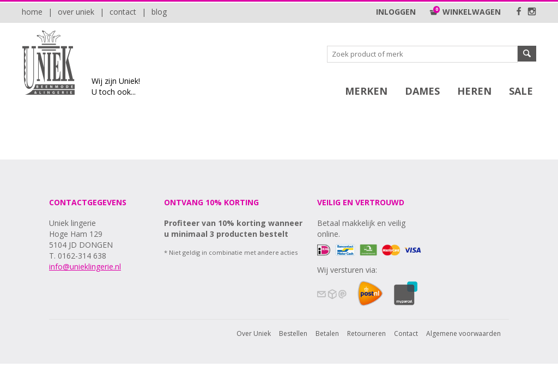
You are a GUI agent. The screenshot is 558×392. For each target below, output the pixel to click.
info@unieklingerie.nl (85, 267)
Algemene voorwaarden (463, 333)
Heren (474, 91)
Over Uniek (76, 12)
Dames (422, 91)
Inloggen (396, 12)
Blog (159, 12)
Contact (123, 12)
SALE (521, 91)
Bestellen (293, 333)
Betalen (327, 333)
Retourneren (366, 333)
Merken (366, 91)
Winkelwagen (465, 12)
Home (32, 12)
